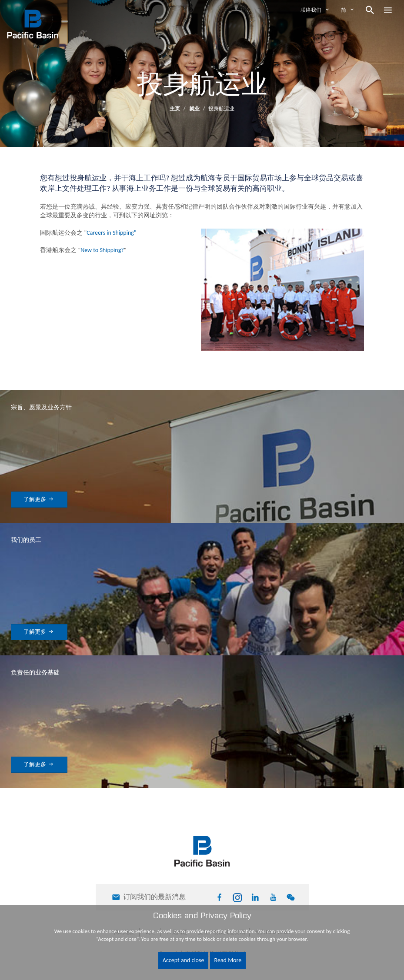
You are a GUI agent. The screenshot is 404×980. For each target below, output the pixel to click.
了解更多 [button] (39, 499)
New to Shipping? (102, 250)
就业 (195, 109)
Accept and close (184, 960)
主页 (175, 109)
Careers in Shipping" (111, 233)
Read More (228, 960)
